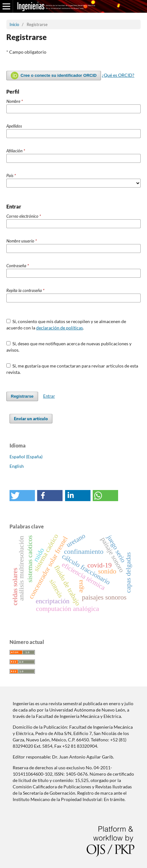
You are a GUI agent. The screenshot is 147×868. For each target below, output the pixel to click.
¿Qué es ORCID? (118, 75)
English (17, 466)
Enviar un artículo (31, 419)
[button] (22, 496)
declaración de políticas (60, 328)
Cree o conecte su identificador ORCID (54, 76)
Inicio (14, 24)
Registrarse (22, 396)
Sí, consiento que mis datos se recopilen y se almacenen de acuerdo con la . (66, 325)
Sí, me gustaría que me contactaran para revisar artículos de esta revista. (72, 369)
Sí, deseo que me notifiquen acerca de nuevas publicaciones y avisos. (69, 347)
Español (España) (26, 457)
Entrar (49, 396)
